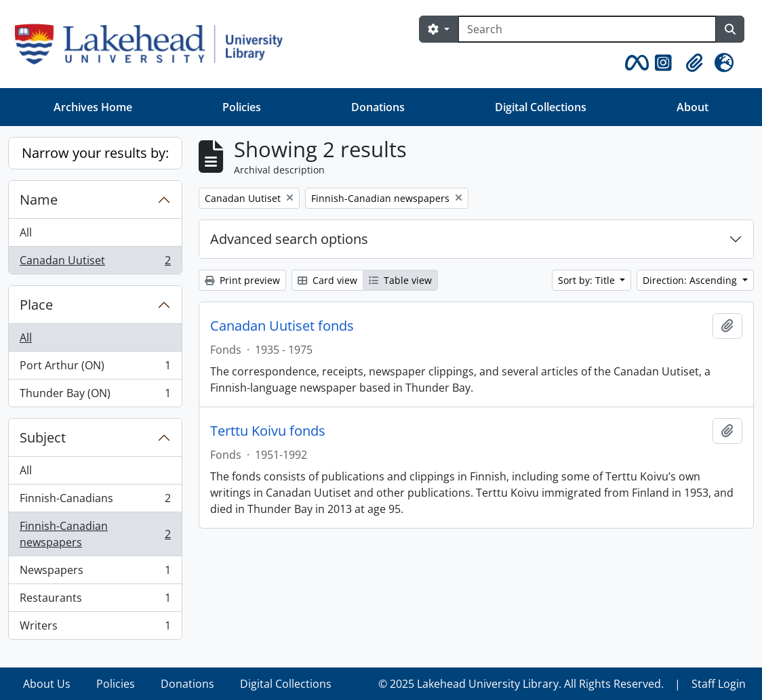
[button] (635, 63)
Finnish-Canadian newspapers (95, 534)
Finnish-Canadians (95, 501)
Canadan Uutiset (95, 263)
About (693, 107)
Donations (378, 107)
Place (36, 305)
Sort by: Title (588, 280)
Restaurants (95, 601)
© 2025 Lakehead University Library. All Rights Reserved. (521, 684)
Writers (95, 628)
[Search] (587, 29)
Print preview (242, 280)
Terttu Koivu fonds (268, 431)
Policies (242, 107)
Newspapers (95, 573)
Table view (400, 280)
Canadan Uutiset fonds (282, 326)
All (26, 232)
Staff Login (719, 684)
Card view (327, 280)
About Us (47, 684)
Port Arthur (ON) (95, 368)
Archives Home (93, 107)
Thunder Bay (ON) (95, 396)
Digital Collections (541, 107)
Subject (43, 437)
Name (39, 200)
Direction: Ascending (691, 280)
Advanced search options (289, 239)
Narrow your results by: (95, 153)
